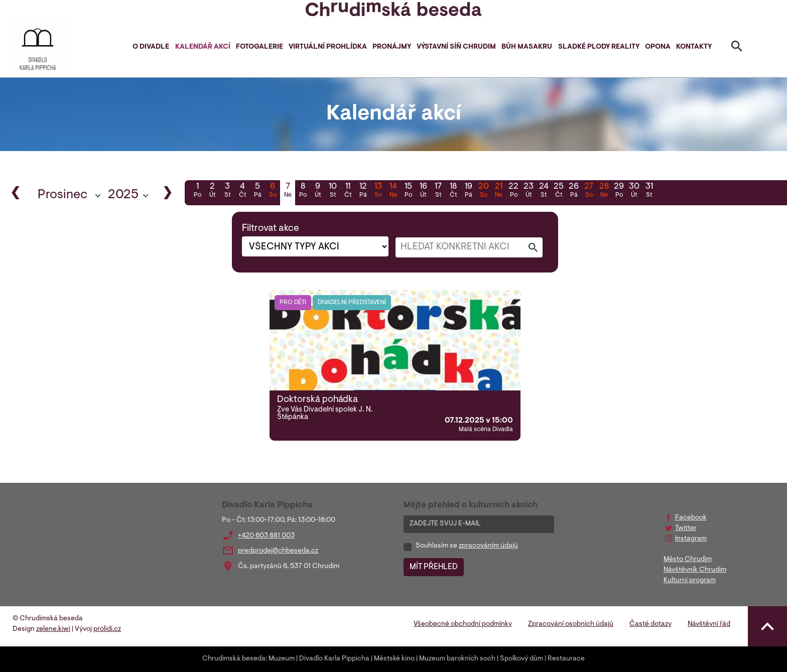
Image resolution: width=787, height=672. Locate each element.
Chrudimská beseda (234, 659)
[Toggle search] (737, 48)
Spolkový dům (521, 659)
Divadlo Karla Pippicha (334, 659)
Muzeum (282, 659)
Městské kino (394, 659)
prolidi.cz (107, 629)
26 (574, 191)
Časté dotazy (650, 624)
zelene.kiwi (53, 629)
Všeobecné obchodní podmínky (463, 624)
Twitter (686, 528)
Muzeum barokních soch (457, 659)
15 (408, 191)
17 (438, 191)
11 (348, 191)
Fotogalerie (259, 47)
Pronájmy (392, 47)
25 (559, 191)
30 (634, 191)
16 (423, 191)
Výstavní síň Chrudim (456, 47)
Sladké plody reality (599, 47)
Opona (658, 47)
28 (604, 191)
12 (363, 191)
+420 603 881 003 (266, 536)
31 (649, 191)
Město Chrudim (688, 560)
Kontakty (694, 47)
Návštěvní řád (709, 624)
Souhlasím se (467, 546)
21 (498, 191)
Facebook (691, 518)
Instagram (691, 539)
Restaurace (566, 659)
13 (378, 191)
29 (619, 191)
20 (483, 191)
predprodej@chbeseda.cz (278, 551)
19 (468, 191)
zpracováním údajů (488, 546)
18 (453, 191)
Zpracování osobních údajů (571, 624)
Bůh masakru (527, 47)
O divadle (151, 47)
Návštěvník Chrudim (695, 570)
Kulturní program (690, 581)
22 (513, 191)
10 (333, 191)
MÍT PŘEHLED (434, 567)
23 (529, 191)
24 (544, 191)
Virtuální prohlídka (328, 47)
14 (393, 191)
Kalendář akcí (203, 47)
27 (589, 191)
